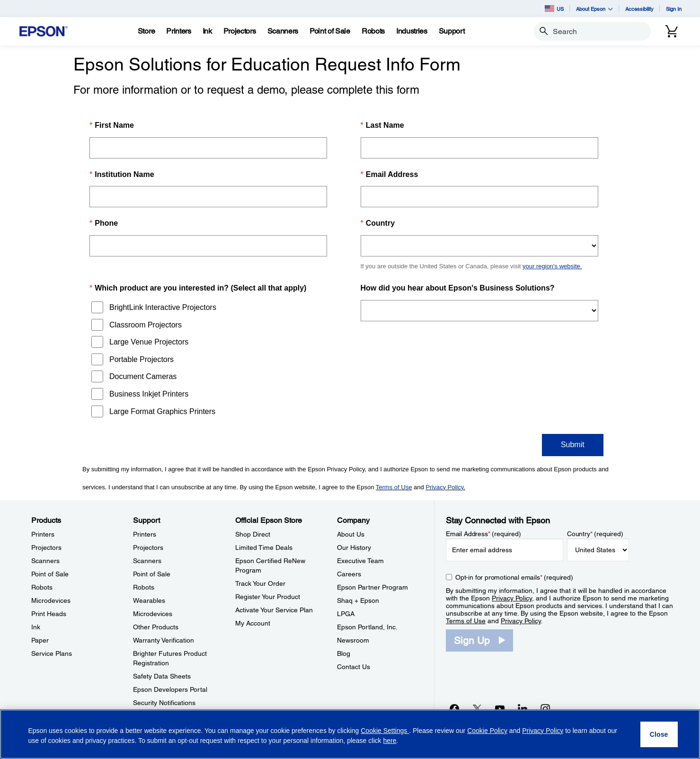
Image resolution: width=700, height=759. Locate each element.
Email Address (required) (483, 534)
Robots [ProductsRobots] (42, 587)
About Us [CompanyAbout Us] (351, 534)
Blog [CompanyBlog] (344, 653)
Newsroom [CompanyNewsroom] (353, 640)
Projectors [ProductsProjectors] (46, 547)
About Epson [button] (594, 9)
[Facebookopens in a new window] (454, 708)
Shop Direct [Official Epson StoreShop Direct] (253, 534)
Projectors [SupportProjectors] (148, 547)
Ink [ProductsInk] (36, 627)
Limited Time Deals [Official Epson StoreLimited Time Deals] (264, 547)
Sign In (674, 9)
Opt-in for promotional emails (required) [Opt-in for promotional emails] (514, 577)
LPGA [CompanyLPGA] (346, 614)
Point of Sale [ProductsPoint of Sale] (50, 574)
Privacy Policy (512, 598)
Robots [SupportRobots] (144, 587)
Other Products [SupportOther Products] (156, 627)
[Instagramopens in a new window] (545, 708)
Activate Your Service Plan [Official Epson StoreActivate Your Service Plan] (274, 610)
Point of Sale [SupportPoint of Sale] (152, 574)
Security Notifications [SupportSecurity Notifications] (164, 703)
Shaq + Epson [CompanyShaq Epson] (358, 600)
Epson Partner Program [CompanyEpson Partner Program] (372, 587)
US (554, 9)
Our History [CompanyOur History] (354, 547)
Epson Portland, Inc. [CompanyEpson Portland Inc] (367, 627)
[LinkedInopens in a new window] (523, 708)
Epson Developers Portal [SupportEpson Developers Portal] (170, 689)
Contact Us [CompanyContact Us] (354, 667)
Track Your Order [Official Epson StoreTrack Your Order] (260, 583)
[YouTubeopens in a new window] (500, 708)
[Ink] (207, 31)
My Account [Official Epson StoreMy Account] (253, 623)
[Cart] (672, 31)
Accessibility (639, 9)
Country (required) (595, 534)
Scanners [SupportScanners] (147, 561)
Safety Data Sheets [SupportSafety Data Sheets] (162, 676)
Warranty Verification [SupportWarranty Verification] (164, 640)
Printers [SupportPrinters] (145, 534)
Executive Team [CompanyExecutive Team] (360, 561)
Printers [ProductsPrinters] (43, 534)
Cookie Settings (385, 731)
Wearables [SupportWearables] (149, 600)
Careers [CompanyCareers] (349, 574)
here (390, 741)
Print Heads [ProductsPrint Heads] (49, 614)
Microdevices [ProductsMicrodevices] (51, 600)
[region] (350, 734)
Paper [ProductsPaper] (40, 640)
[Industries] (412, 31)
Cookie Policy (487, 731)
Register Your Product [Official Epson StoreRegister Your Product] (268, 597)
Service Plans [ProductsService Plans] (52, 653)
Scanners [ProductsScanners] (45, 561)
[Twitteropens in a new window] (477, 708)
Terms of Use (466, 621)
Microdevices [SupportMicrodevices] (153, 614)
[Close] (659, 734)
